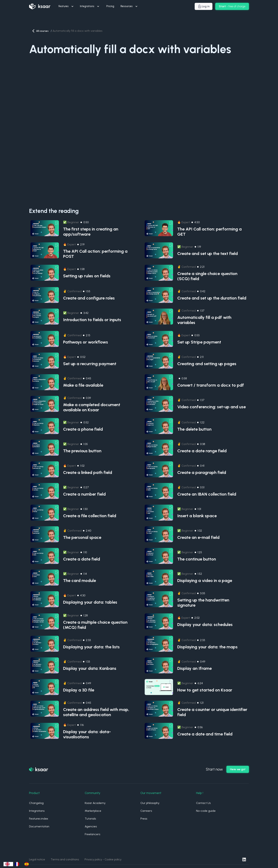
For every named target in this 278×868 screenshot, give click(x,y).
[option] (18, 864)
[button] (66, 6)
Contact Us (203, 803)
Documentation (39, 826)
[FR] (18, 864)
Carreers (146, 811)
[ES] (27, 864)
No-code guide (206, 811)
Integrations (37, 811)
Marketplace (93, 811)
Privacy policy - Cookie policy (103, 859)
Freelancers (92, 834)
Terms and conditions (65, 859)
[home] (40, 6)
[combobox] (8, 864)
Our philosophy (150, 803)
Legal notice (37, 859)
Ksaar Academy (95, 803)
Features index (39, 819)
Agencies (91, 826)
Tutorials (90, 819)
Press (144, 819)
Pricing (110, 6)
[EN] (8, 864)
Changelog (36, 803)
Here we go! (238, 769)
